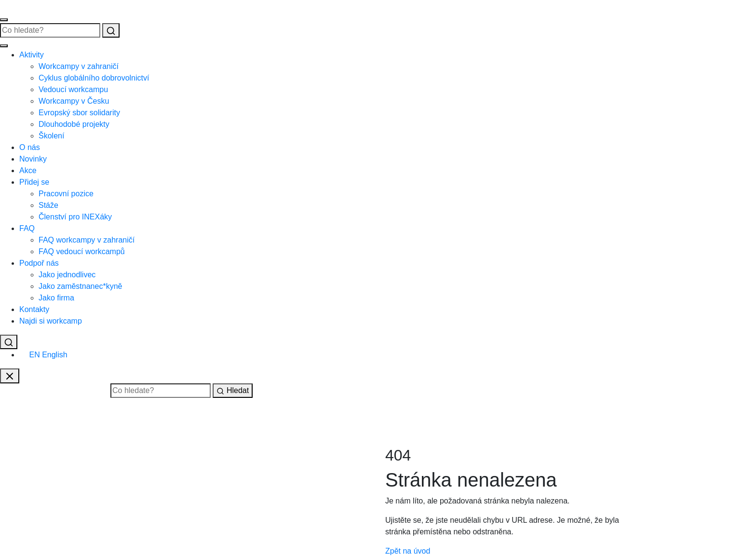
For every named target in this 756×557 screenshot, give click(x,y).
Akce (28, 170)
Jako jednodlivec (67, 275)
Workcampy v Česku (74, 101)
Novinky (33, 159)
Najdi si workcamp (51, 321)
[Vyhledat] (111, 30)
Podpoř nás (39, 263)
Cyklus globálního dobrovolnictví (94, 78)
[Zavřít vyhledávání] (10, 376)
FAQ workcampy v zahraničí (87, 240)
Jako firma (56, 298)
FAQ (27, 228)
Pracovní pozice (66, 194)
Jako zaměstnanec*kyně (80, 286)
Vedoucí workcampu (73, 89)
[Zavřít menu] (4, 46)
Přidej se (34, 182)
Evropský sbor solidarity (79, 113)
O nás (30, 147)
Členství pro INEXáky (75, 217)
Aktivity (32, 55)
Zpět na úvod (408, 551)
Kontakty (34, 309)
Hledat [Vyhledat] (233, 391)
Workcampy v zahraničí (79, 66)
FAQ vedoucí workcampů (82, 251)
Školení (51, 136)
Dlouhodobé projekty (74, 124)
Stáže (48, 205)
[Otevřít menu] (4, 20)
